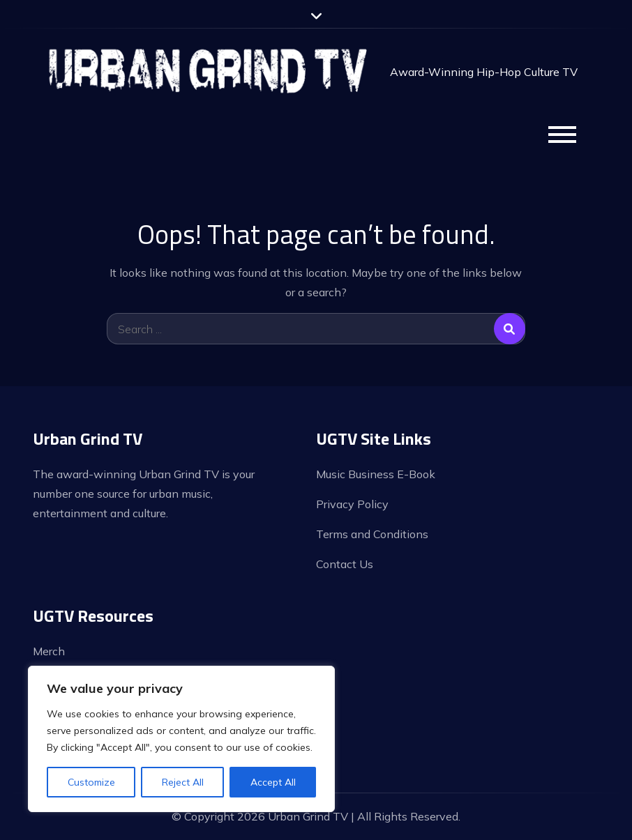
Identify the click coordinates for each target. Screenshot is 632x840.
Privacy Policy (352, 504)
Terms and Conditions (372, 534)
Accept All (273, 782)
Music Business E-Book (376, 474)
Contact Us (345, 564)
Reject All (183, 782)
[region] (181, 739)
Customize (91, 782)
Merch (49, 651)
